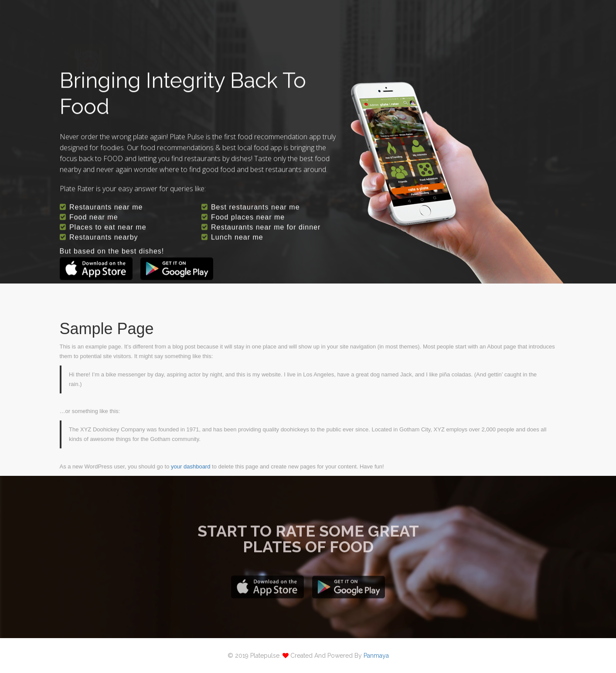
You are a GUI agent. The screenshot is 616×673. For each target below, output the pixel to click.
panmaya (376, 656)
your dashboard (191, 466)
